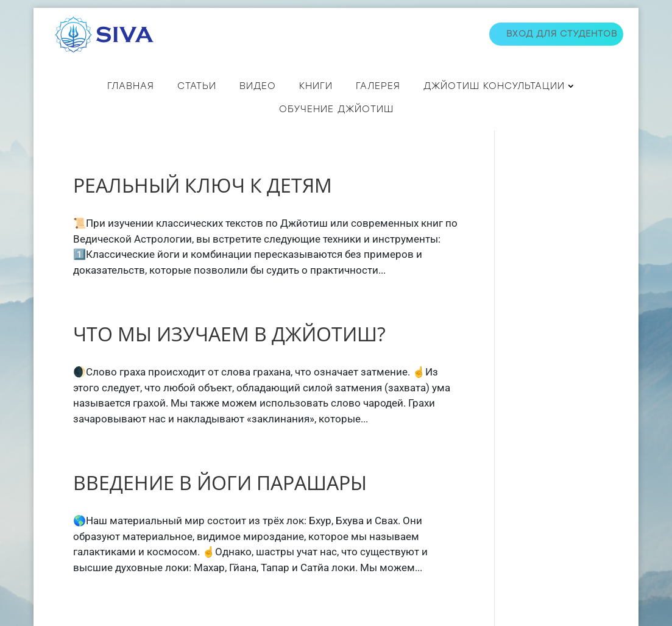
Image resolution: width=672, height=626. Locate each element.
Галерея (378, 86)
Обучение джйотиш (336, 109)
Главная (131, 86)
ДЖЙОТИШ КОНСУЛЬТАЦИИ (494, 86)
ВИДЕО (258, 86)
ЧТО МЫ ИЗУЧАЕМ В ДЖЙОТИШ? (229, 334)
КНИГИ (316, 86)
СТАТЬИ (197, 86)
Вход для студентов (562, 34)
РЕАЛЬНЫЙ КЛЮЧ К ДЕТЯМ (203, 185)
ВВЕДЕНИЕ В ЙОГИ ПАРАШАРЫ (220, 482)
